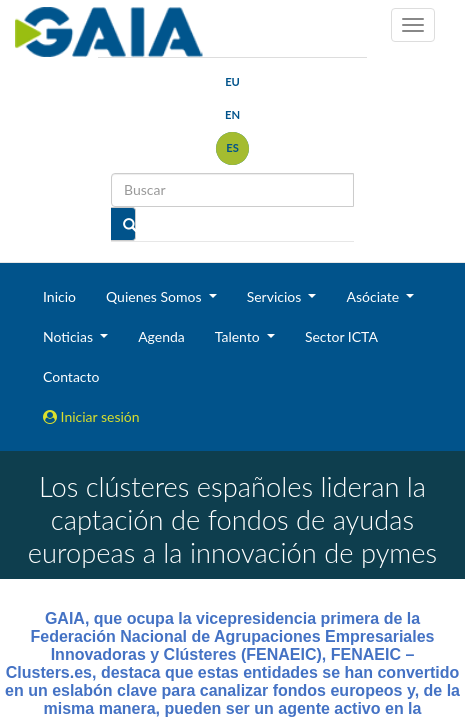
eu (232, 81)
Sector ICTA (341, 336)
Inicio (59, 296)
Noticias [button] (70, 336)
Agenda (161, 336)
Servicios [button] (276, 296)
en (232, 114)
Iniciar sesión (91, 416)
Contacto (71, 376)
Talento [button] (239, 336)
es (232, 147)
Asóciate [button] (374, 296)
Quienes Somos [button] (155, 296)
